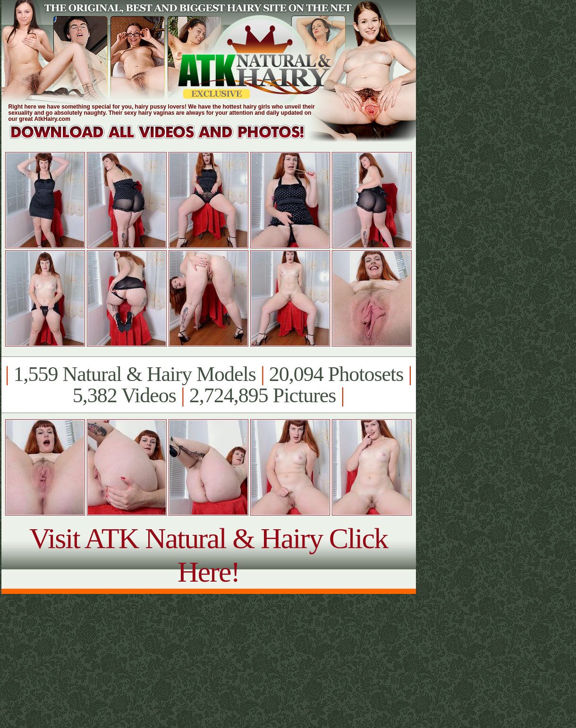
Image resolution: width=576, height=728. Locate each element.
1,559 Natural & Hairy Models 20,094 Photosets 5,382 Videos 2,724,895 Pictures (208, 385)
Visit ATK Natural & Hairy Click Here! (208, 555)
